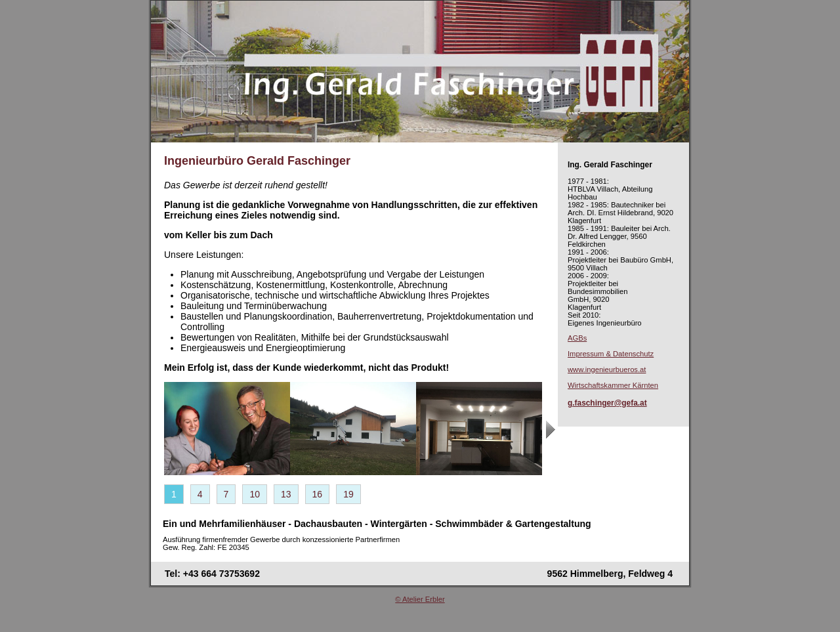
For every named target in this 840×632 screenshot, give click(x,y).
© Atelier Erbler (420, 599)
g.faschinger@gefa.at (607, 403)
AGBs (577, 338)
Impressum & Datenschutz (611, 354)
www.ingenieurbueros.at (607, 369)
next (552, 437)
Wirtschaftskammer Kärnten (613, 385)
